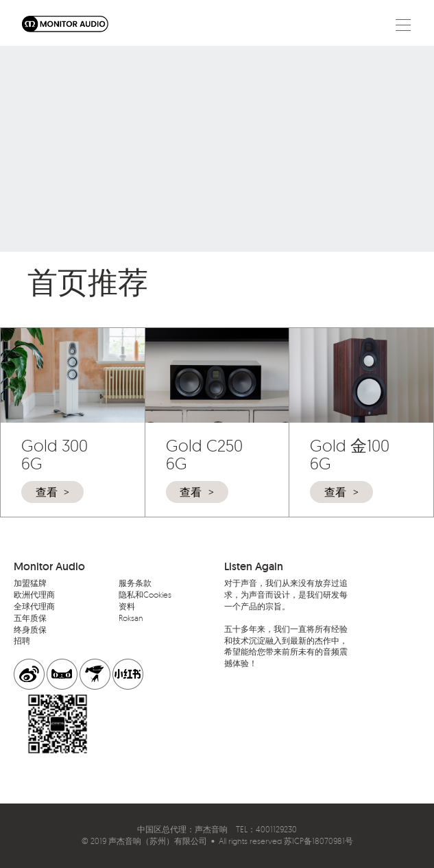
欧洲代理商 (34, 595)
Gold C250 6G (204, 454)
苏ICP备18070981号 (318, 841)
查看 (47, 492)
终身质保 (30, 630)
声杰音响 (211, 829)
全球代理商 (34, 606)
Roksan (131, 618)
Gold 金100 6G (350, 454)
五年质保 (30, 618)
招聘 (22, 641)
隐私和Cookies (145, 595)
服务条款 (135, 583)
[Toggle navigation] (403, 24)
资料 (127, 606)
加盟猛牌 (30, 583)
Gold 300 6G (55, 454)
